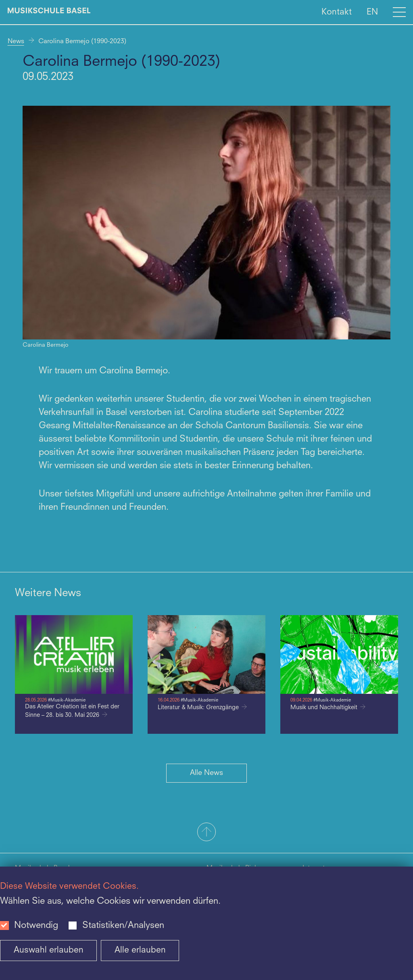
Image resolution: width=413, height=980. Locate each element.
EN (372, 12)
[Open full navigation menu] (399, 12)
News (16, 42)
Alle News (206, 773)
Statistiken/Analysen (123, 926)
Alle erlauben (140, 950)
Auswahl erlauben (49, 950)
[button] (206, 833)
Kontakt (337, 12)
